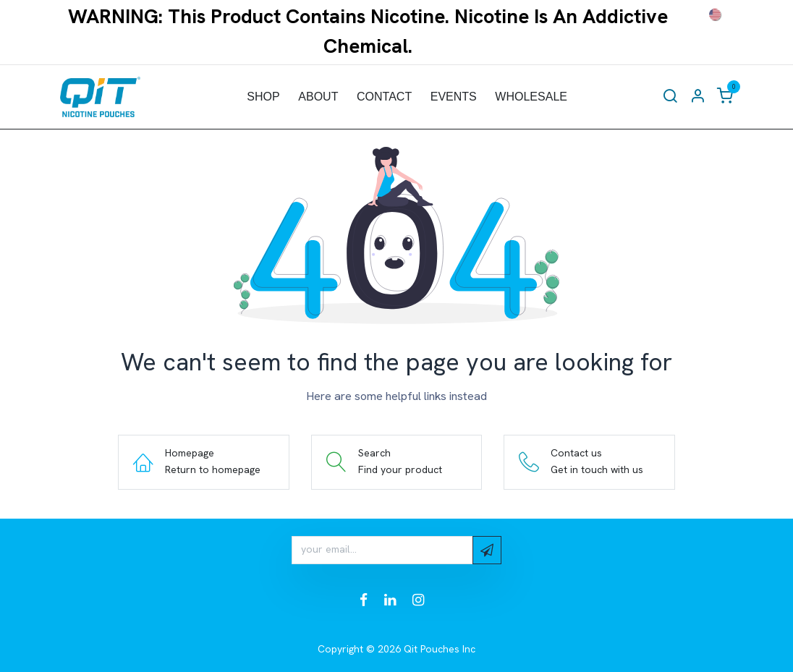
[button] (487, 550)
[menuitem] (264, 97)
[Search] (670, 97)
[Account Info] (697, 97)
